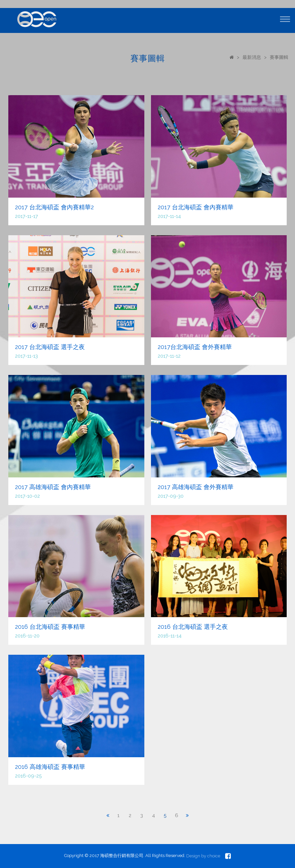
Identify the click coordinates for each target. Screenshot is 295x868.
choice (214, 856)
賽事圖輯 (279, 57)
